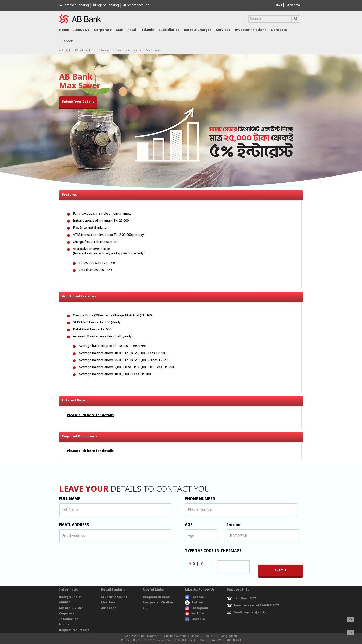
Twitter (194, 603)
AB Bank (65, 51)
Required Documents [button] (182, 435)
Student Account (114, 597)
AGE (189, 525)
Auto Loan (109, 608)
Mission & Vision (71, 608)
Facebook (195, 597)
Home (64, 30)
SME (120, 30)
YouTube (194, 614)
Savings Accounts (129, 51)
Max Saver (109, 603)
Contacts (279, 30)
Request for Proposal (75, 630)
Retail (132, 30)
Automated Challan (158, 603)
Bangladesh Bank (156, 597)
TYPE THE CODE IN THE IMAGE (213, 551)
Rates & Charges (198, 30)
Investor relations (251, 30)
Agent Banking (106, 5)
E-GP (146, 608)
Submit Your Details (78, 102)
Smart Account (136, 5)
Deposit (106, 51)
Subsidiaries (169, 30)
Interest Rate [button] (182, 399)
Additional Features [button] (182, 295)
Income (234, 525)
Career (67, 41)
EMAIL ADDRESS (74, 525)
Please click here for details (90, 415)
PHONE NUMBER (200, 499)
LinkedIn (195, 619)
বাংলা (279, 5)
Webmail (294, 5)
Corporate (103, 30)
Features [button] (182, 195)
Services (223, 30)
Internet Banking (74, 5)
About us (81, 30)
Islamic (148, 30)
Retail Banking (85, 51)
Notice (64, 625)
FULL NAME (70, 499)
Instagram (196, 608)
